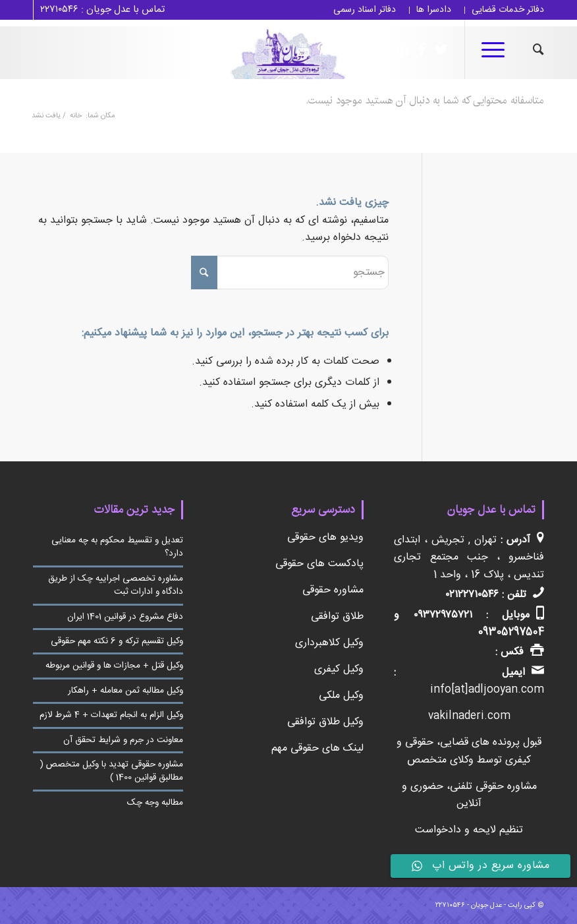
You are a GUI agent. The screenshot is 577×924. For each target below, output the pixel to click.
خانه (76, 116)
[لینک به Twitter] (438, 49)
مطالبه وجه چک (155, 803)
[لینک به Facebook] (418, 49)
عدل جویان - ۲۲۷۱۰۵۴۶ (469, 906)
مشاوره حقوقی (333, 590)
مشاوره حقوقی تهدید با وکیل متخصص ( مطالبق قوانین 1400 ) (111, 771)
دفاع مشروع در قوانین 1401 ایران (125, 617)
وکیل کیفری (339, 669)
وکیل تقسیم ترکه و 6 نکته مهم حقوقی (117, 641)
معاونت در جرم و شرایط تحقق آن (123, 740)
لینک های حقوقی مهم (317, 748)
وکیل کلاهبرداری (329, 643)
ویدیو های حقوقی (325, 537)
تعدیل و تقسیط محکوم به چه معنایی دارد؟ (117, 547)
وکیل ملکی (341, 696)
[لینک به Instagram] (379, 49)
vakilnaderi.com (469, 716)
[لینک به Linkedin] (398, 49)
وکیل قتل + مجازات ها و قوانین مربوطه (114, 666)
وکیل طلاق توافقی (325, 722)
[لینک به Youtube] (300, 49)
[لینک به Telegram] (359, 49)
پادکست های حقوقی (319, 564)
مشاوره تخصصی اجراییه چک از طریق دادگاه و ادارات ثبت (116, 585)
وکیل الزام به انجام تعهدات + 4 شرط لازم (111, 715)
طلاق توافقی (337, 617)
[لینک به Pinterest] (319, 49)
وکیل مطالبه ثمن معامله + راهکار (125, 691)
